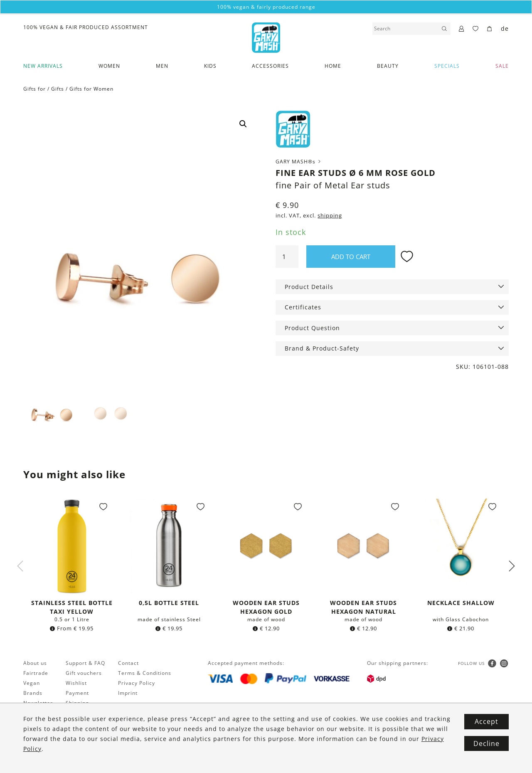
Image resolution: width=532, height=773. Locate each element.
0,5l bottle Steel (169, 604)
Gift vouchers (84, 674)
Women (109, 66)
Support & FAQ (85, 664)
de (505, 28)
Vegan (32, 684)
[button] (243, 124)
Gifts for (34, 89)
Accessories (270, 66)
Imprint (128, 694)
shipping (330, 216)
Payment (77, 694)
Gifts (58, 89)
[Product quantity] (287, 257)
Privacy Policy (137, 684)
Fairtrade (36, 674)
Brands (33, 694)
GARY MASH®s (299, 162)
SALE (502, 66)
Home (333, 66)
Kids (210, 66)
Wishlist (76, 684)
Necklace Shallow (461, 604)
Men (162, 66)
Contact (128, 664)
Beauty (388, 66)
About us (35, 664)
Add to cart (351, 257)
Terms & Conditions (145, 674)
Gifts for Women (91, 89)
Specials (447, 66)
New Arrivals (43, 66)
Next (512, 567)
